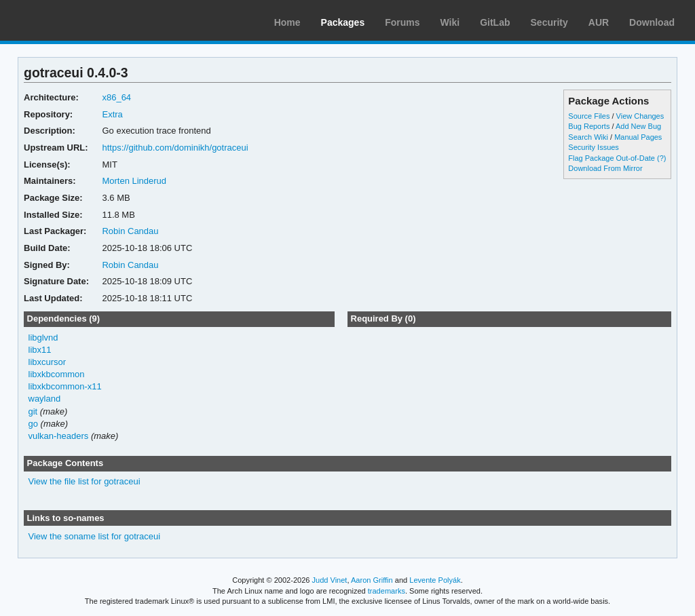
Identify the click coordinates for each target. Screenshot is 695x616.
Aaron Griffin (372, 580)
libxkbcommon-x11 (65, 386)
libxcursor (48, 362)
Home (287, 22)
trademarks (387, 591)
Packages (343, 22)
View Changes (640, 116)
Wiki (450, 22)
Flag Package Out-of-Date (612, 158)
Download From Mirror (605, 168)
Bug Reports (589, 126)
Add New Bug (638, 126)
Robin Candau (130, 231)
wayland (45, 399)
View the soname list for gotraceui (95, 536)
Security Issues (593, 147)
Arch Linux (75, 20)
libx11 (40, 350)
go (33, 424)
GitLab (495, 22)
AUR (599, 22)
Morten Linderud (134, 181)
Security (549, 22)
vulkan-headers (59, 436)
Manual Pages (638, 137)
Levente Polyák (435, 580)
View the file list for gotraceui (84, 481)
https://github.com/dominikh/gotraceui (175, 148)
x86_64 (116, 97)
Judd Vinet (330, 580)
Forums (402, 22)
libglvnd (43, 338)
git (33, 411)
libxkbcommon (57, 374)
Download (652, 22)
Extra (112, 114)
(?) (661, 158)
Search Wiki (588, 137)
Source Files (589, 116)
